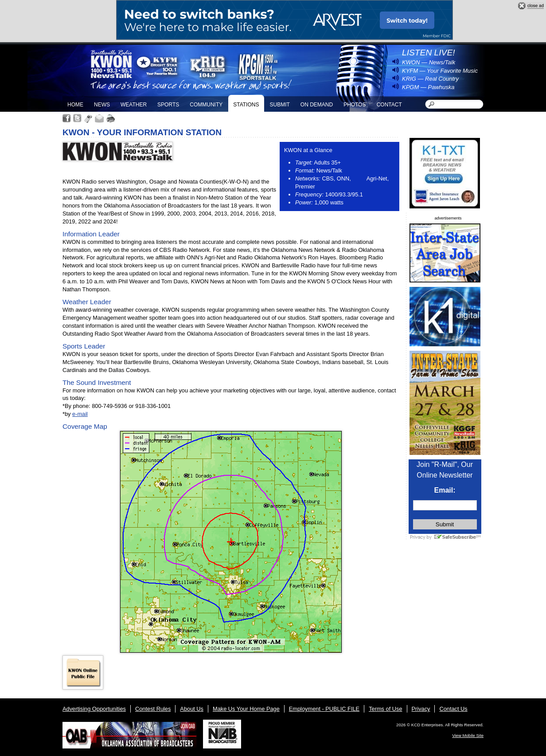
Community (206, 105)
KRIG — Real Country (430, 79)
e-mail (80, 414)
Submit (279, 105)
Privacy (421, 709)
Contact (389, 105)
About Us (192, 709)
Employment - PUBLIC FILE (324, 709)
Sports (168, 105)
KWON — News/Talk (429, 62)
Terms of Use (385, 709)
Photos (355, 105)
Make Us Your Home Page (246, 709)
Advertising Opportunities (94, 709)
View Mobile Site (468, 735)
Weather (134, 105)
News (102, 105)
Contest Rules (153, 709)
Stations (246, 105)
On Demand (317, 105)
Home (75, 105)
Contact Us (453, 709)
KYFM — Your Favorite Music (440, 71)
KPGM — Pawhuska (428, 87)
